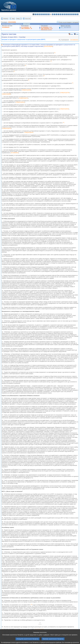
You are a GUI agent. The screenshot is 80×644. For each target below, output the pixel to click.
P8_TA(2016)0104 (66, 27)
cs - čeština (37, 14)
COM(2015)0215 (7, 128)
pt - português (68, 14)
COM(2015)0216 (29, 132)
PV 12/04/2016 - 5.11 (46, 27)
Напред (18, 19)
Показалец (6, 19)
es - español (35, 14)
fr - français (49, 14)
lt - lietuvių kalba (58, 14)
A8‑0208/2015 (15, 153)
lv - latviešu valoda (57, 14)
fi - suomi (76, 14)
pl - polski (66, 14)
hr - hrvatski (53, 14)
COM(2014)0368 (26, 90)
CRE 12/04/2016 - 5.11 (47, 28)
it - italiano (55, 14)
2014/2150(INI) (12, 22)
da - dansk (39, 14)
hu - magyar (60, 14)
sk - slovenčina (72, 14)
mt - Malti (62, 14)
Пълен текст (28, 19)
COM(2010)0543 (64, 109)
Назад (13, 19)
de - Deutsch (41, 14)
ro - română (70, 14)
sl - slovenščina (74, 14)
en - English (47, 14)
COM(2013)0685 (6, 94)
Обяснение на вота (46, 30)
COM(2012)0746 (65, 93)
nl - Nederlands (64, 14)
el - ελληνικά (45, 14)
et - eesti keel (43, 14)
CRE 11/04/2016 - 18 (27, 28)
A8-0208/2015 (6, 27)
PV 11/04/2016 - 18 (26, 27)
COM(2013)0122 (20, 102)
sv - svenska (78, 14)
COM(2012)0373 (23, 98)
